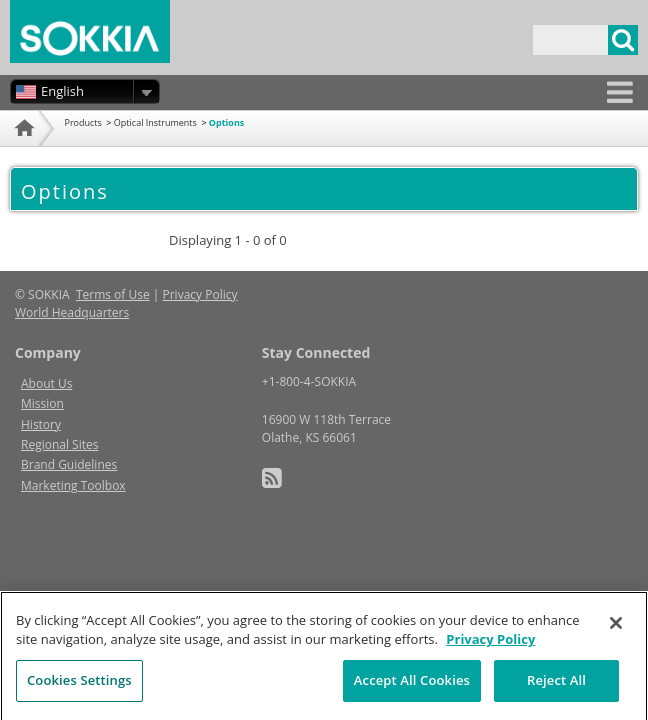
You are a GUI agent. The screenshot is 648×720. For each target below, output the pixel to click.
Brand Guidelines (69, 464)
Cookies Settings (79, 688)
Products (83, 122)
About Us (46, 383)
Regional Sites (59, 444)
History (41, 424)
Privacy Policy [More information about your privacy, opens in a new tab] (490, 647)
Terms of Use (113, 294)
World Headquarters (72, 312)
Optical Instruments (155, 122)
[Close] (616, 631)
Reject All (556, 688)
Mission (42, 403)
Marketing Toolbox (73, 485)
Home (22, 152)
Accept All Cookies (412, 688)
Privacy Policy (200, 294)
